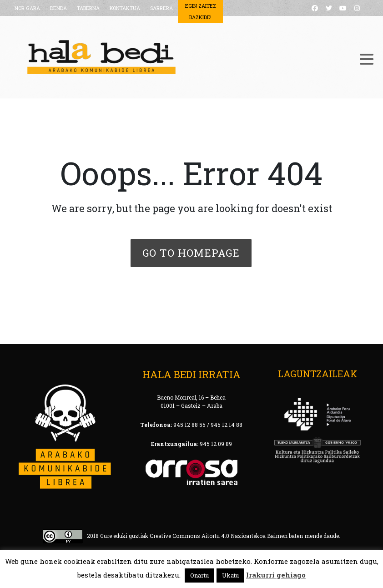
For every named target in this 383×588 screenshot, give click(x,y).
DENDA (58, 8)
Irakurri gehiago (276, 575)
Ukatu (230, 575)
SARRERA (161, 8)
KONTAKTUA (125, 8)
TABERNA (88, 8)
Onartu (199, 575)
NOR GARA (27, 8)
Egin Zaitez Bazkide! (201, 11)
